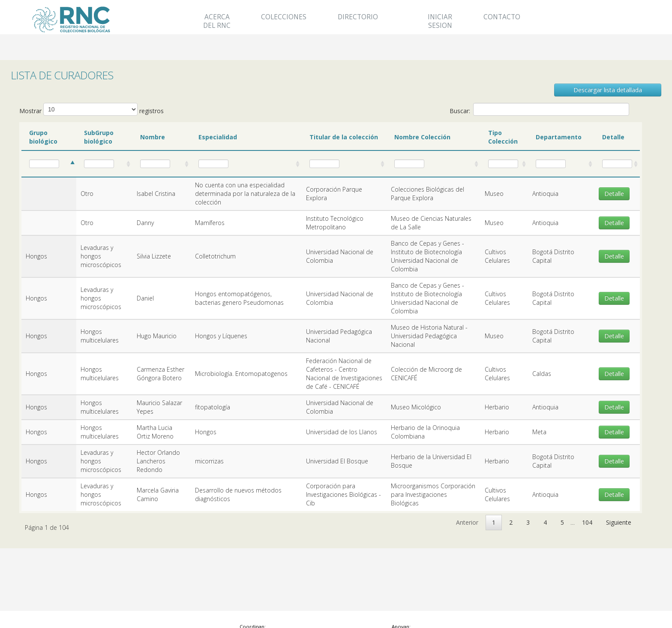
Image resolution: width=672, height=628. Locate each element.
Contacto (502, 17)
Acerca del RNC (217, 21)
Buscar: (539, 109)
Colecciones (284, 17)
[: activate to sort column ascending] (49, 164)
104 (587, 522)
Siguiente (619, 522)
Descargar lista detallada (608, 90)
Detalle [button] (614, 194)
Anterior (467, 522)
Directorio (358, 17)
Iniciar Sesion (440, 21)
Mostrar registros (91, 109)
